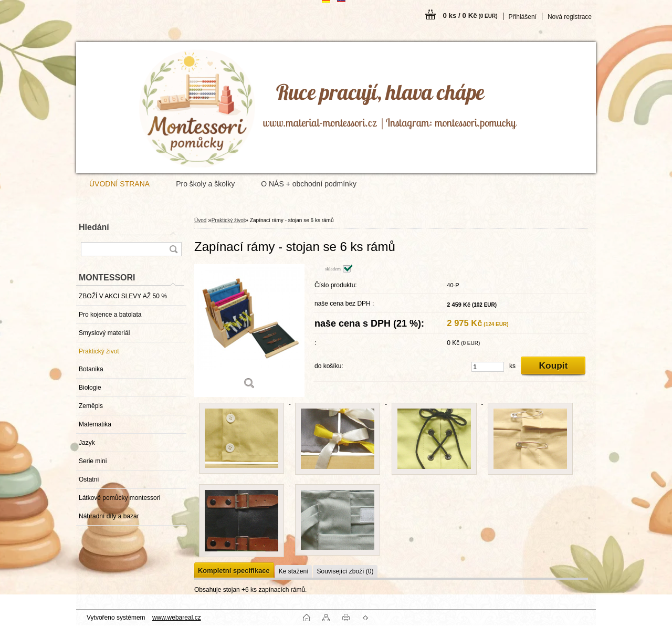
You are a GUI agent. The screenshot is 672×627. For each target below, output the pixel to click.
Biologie (90, 388)
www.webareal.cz (177, 618)
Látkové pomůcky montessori (119, 498)
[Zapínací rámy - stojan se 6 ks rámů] (249, 331)
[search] (173, 249)
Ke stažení (294, 571)
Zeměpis (91, 406)
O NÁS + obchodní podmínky (309, 184)
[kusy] (488, 367)
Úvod (200, 220)
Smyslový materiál (104, 333)
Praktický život (99, 351)
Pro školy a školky (205, 184)
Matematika (95, 424)
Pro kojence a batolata (110, 315)
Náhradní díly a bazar (109, 516)
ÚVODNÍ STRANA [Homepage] (119, 184)
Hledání (94, 227)
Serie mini (93, 461)
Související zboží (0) (345, 571)
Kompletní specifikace (234, 571)
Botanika (91, 369)
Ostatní (89, 479)
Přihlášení (523, 17)
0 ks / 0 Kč (470, 15)
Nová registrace (570, 17)
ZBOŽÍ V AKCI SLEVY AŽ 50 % (123, 296)
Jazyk (87, 443)
